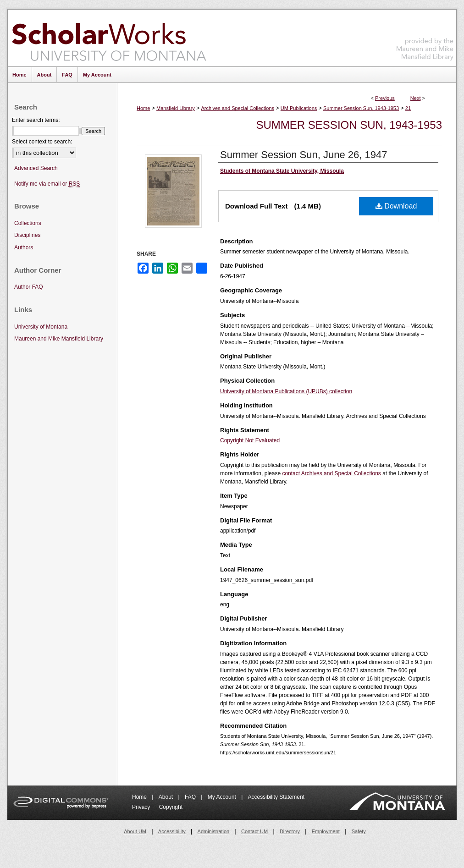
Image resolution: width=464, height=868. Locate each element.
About (167, 797)
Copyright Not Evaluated (250, 440)
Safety (359, 831)
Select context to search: (42, 142)
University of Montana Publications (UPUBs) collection (286, 391)
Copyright (171, 807)
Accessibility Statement (276, 797)
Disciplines (27, 235)
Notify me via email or (47, 184)
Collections (28, 223)
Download (396, 206)
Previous (385, 98)
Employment (326, 831)
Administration (214, 831)
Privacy (142, 807)
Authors (24, 247)
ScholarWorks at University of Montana (109, 38)
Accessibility (172, 831)
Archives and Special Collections (238, 108)
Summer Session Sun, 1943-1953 (361, 108)
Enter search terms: (36, 120)
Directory (290, 831)
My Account (223, 797)
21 (408, 108)
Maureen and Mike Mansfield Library (425, 36)
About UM (135, 831)
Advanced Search (36, 168)
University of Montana (41, 327)
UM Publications (299, 108)
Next (416, 98)
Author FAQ (29, 287)
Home (143, 108)
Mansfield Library (176, 108)
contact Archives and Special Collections (331, 473)
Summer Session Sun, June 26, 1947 (304, 155)
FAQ (191, 797)
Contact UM (254, 831)
